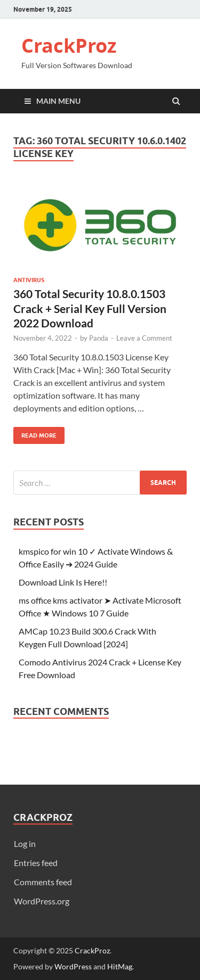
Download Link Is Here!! (63, 582)
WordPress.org (42, 901)
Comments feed (43, 882)
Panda (99, 338)
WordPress (73, 966)
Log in (25, 843)
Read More (35, 433)
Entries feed (36, 863)
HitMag (120, 966)
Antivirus (29, 280)
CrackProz (69, 46)
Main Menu (58, 101)
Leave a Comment (144, 338)
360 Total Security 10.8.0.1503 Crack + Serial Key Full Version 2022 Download (90, 308)
